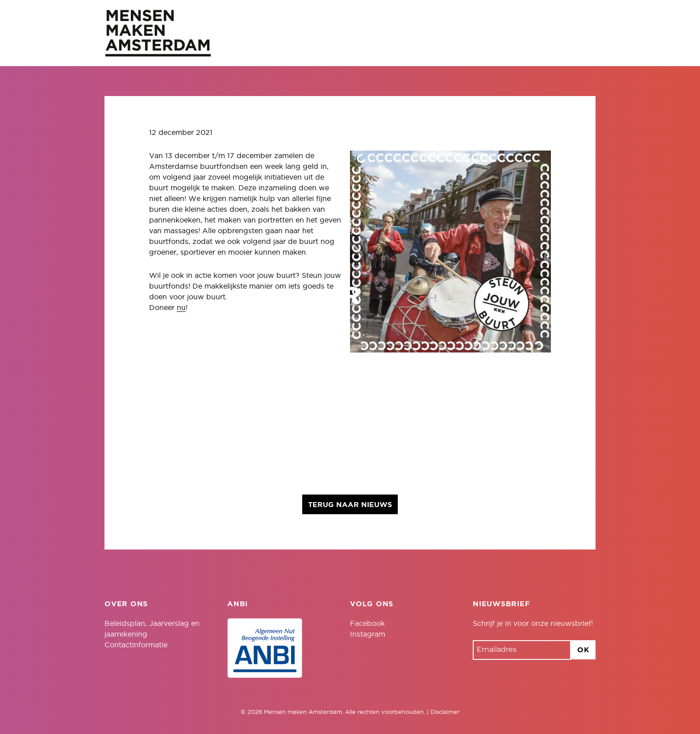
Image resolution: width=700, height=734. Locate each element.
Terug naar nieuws (350, 505)
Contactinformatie (136, 645)
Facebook (367, 624)
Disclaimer (445, 712)
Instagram (368, 634)
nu (181, 308)
